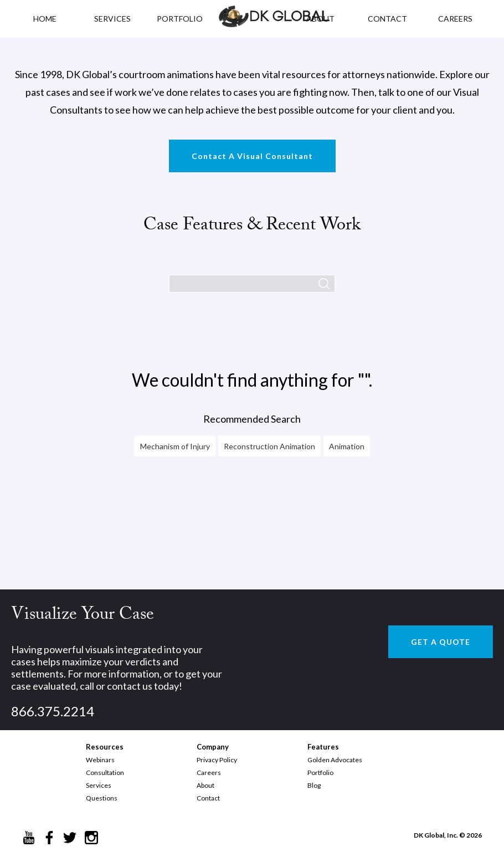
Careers (209, 773)
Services (112, 19)
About (205, 785)
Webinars (100, 760)
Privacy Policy (217, 760)
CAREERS (455, 19)
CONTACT (387, 19)
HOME (45, 19)
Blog (314, 785)
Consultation (105, 773)
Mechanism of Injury (175, 446)
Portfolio (320, 773)
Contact (208, 798)
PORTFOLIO (180, 19)
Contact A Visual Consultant (252, 156)
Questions (102, 798)
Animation (347, 446)
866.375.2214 (53, 711)
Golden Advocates (335, 760)
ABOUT (320, 19)
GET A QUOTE (441, 642)
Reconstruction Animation (269, 446)
